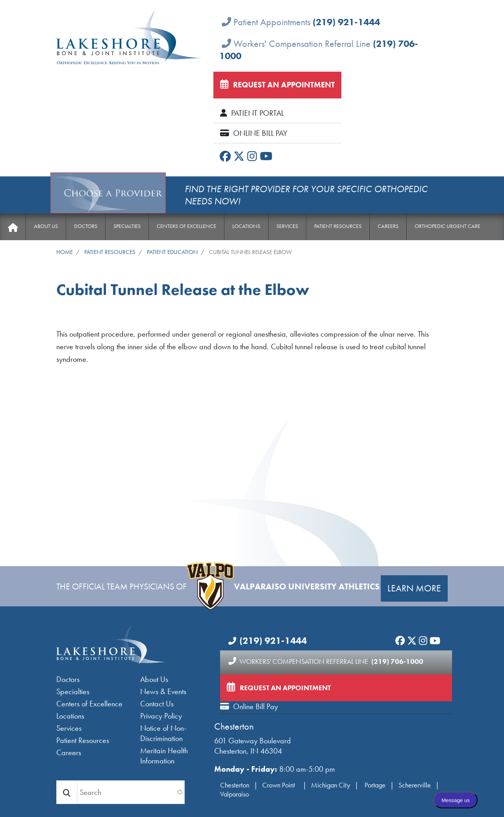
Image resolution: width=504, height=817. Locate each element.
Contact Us (157, 704)
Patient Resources (338, 226)
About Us (46, 226)
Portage (375, 785)
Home (13, 228)
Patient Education (172, 252)
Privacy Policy (161, 716)
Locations (246, 226)
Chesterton (234, 726)
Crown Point (279, 785)
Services (287, 226)
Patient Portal (252, 113)
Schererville (415, 785)
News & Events (163, 691)
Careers (388, 226)
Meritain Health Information (164, 756)
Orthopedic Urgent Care (447, 226)
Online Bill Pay (254, 133)
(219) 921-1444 (346, 22)
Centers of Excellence (186, 226)
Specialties (127, 226)
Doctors (86, 226)
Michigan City (331, 785)
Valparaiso (234, 794)
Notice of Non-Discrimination (163, 733)
